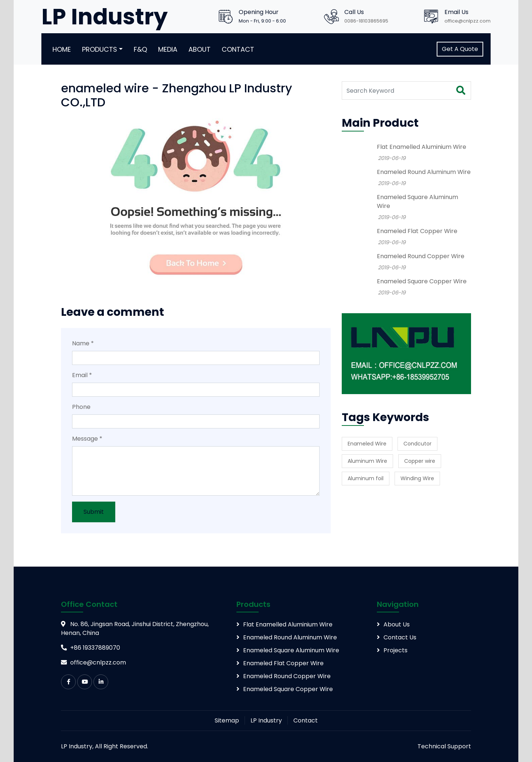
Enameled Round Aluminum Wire (424, 172)
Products (100, 49)
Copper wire (420, 461)
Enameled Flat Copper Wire (417, 231)
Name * (83, 343)
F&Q (140, 49)
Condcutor (417, 444)
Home (62, 49)
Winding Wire (417, 478)
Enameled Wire (367, 444)
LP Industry (266, 720)
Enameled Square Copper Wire (422, 281)
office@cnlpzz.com (468, 21)
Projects (395, 650)
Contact (238, 49)
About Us (397, 624)
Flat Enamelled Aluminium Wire (422, 147)
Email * (82, 375)
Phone (81, 407)
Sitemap (227, 720)
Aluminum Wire (367, 461)
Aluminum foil (366, 478)
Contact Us (400, 637)
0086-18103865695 (366, 21)
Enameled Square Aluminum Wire (291, 650)
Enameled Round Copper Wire (421, 256)
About (199, 49)
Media (168, 49)
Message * (87, 439)
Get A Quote (460, 49)
